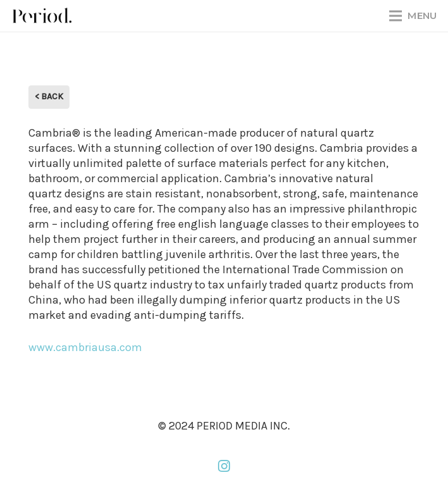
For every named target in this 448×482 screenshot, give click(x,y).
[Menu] (413, 16)
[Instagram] (224, 466)
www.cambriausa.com (85, 347)
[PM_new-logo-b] (42, 16)
